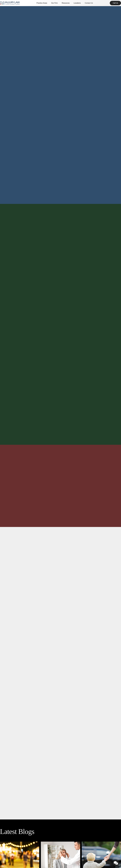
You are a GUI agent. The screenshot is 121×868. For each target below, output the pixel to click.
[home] (10, 3)
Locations (77, 3)
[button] (42, 3)
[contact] (115, 3)
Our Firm (54, 3)
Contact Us (89, 3)
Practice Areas (42, 3)
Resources (66, 3)
